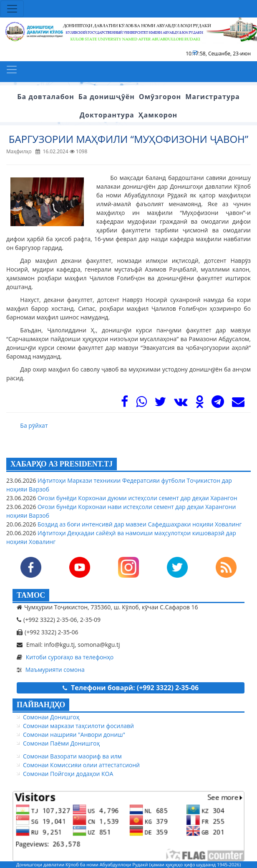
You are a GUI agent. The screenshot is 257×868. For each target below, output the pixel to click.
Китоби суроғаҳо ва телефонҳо (70, 657)
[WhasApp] (141, 404)
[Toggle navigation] (12, 9)
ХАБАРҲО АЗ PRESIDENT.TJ (62, 464)
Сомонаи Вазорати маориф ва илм (72, 756)
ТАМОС (31, 595)
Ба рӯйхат (34, 425)
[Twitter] (160, 404)
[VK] (181, 404)
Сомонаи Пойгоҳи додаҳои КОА (68, 774)
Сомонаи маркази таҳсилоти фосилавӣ (78, 726)
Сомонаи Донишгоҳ (51, 717)
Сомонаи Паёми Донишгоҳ (61, 743)
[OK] (200, 404)
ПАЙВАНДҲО (41, 705)
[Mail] (238, 404)
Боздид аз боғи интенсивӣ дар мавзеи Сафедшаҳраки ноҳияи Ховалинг (139, 524)
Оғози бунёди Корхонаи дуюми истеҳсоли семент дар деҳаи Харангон (136, 498)
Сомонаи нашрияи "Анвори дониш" (74, 735)
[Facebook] (125, 404)
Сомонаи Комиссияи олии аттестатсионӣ (81, 765)
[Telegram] (218, 404)
